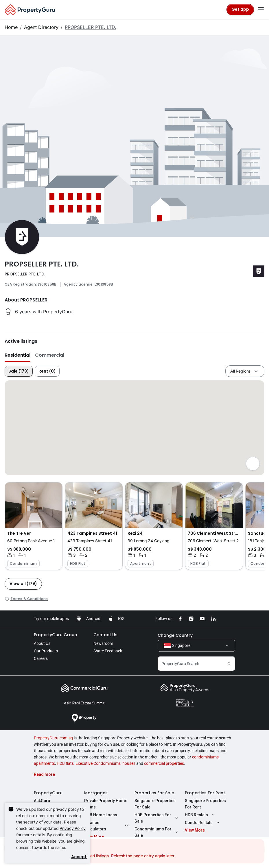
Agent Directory (41, 27)
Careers (41, 658)
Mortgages (96, 793)
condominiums (205, 757)
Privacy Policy (73, 828)
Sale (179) (19, 371)
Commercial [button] (50, 355)
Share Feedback (108, 651)
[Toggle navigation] (261, 10)
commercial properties (164, 763)
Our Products (46, 651)
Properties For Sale (154, 793)
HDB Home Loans (101, 815)
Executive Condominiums (98, 763)
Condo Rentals (203, 823)
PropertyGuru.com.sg (53, 738)
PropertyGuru (48, 793)
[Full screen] (253, 464)
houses (129, 763)
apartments (44, 763)
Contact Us (105, 635)
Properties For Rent (205, 793)
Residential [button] (17, 355)
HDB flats (65, 763)
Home (11, 27)
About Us (42, 643)
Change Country (175, 635)
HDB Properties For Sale (157, 818)
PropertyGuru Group (56, 635)
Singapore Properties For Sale (155, 804)
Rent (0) (47, 371)
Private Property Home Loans (106, 804)
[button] (34, 526)
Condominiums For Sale (157, 832)
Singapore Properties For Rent (205, 804)
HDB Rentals (200, 815)
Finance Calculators (107, 826)
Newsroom (103, 643)
